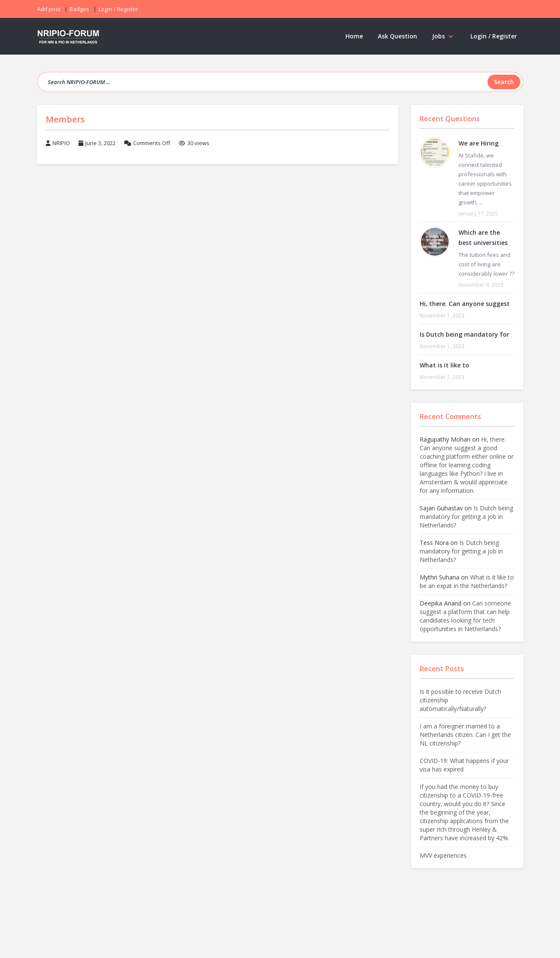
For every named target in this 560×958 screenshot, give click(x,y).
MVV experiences (443, 855)
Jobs (444, 36)
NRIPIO (61, 143)
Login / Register (494, 36)
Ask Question (398, 36)
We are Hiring (479, 143)
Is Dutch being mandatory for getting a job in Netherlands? (466, 517)
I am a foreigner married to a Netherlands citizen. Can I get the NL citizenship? (465, 735)
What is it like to (444, 365)
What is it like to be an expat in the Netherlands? (467, 581)
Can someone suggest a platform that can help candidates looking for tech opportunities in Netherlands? (465, 616)
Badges (79, 9)
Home (354, 36)
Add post (49, 9)
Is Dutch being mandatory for (464, 334)
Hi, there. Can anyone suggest (465, 304)
